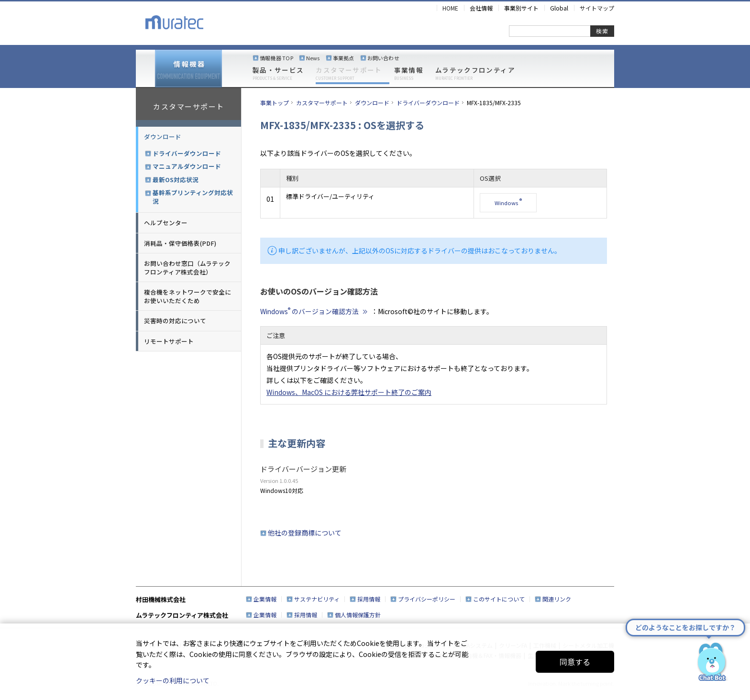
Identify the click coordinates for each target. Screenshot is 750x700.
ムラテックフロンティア (475, 74)
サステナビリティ (317, 599)
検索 (602, 31)
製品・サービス (278, 74)
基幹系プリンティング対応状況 (193, 197)
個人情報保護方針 (358, 615)
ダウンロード (163, 137)
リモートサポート (169, 341)
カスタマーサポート (349, 74)
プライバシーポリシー (427, 599)
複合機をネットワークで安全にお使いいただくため (187, 296)
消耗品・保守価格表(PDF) (180, 243)
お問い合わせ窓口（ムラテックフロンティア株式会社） (187, 268)
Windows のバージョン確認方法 (315, 311)
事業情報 (409, 74)
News (313, 58)
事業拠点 (344, 58)
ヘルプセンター (166, 223)
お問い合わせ (383, 58)
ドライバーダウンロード (187, 153)
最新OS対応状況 (176, 180)
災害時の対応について (175, 321)
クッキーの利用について (173, 680)
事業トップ (275, 103)
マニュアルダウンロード (187, 166)
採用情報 (369, 599)
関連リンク (557, 599)
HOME (450, 8)
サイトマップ (597, 8)
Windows (508, 202)
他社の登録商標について (305, 533)
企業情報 (265, 599)
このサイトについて (499, 599)
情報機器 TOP (276, 58)
